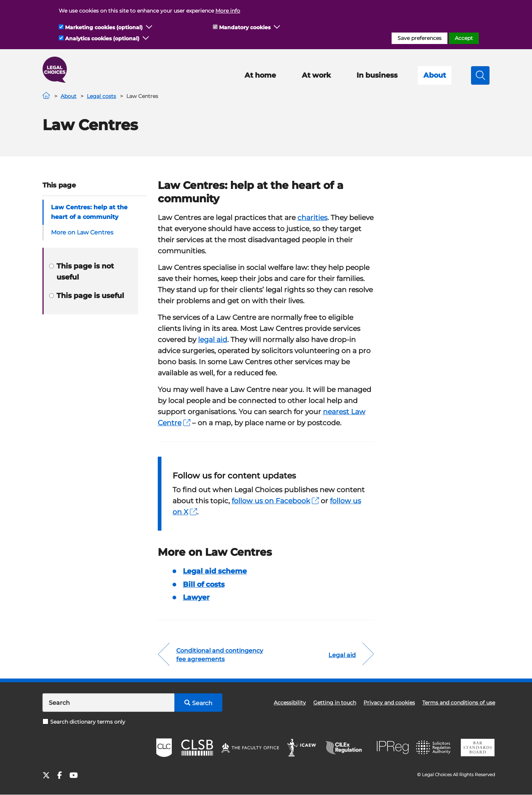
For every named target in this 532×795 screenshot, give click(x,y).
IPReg (393, 747)
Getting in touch (335, 703)
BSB (478, 748)
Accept (464, 38)
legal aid (213, 340)
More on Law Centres (82, 232)
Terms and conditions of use (459, 703)
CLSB (197, 748)
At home (260, 75)
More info (228, 11)
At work (316, 75)
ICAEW (302, 748)
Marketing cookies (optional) (104, 27)
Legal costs (101, 96)
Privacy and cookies (389, 703)
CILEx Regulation (347, 748)
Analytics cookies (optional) (102, 38)
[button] (149, 27)
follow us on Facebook (275, 501)
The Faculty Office (250, 748)
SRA (434, 748)
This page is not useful (81, 272)
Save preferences (420, 38)
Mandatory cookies (245, 27)
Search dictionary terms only (84, 722)
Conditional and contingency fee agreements (220, 655)
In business (377, 75)
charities (312, 218)
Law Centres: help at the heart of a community (89, 212)
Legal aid (342, 655)
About (435, 75)
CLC (164, 748)
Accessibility (290, 703)
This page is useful (87, 296)
